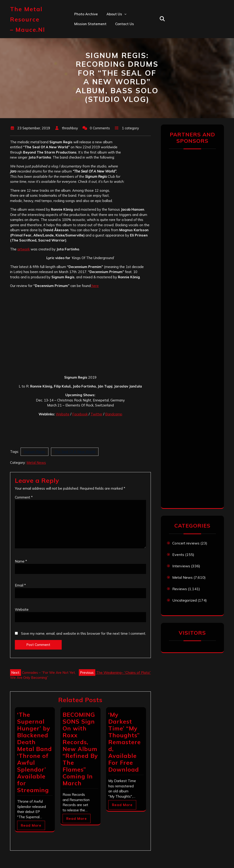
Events (178, 555)
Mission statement (90, 24)
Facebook (80, 414)
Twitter (96, 414)
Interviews (181, 566)
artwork (24, 249)
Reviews (180, 589)
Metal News (36, 463)
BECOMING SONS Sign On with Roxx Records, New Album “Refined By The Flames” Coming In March (80, 749)
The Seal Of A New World (75, 452)
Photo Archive (86, 14)
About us (114, 14)
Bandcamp (114, 414)
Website (63, 414)
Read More (31, 825)
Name (21, 561)
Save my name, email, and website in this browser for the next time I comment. (84, 633)
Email (20, 585)
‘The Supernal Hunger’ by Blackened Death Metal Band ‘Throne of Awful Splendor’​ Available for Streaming (35, 752)
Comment (24, 497)
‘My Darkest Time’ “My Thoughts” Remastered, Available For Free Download (125, 742)
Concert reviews (186, 543)
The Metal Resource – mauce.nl (28, 19)
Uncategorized (185, 600)
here (95, 286)
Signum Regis (35, 452)
